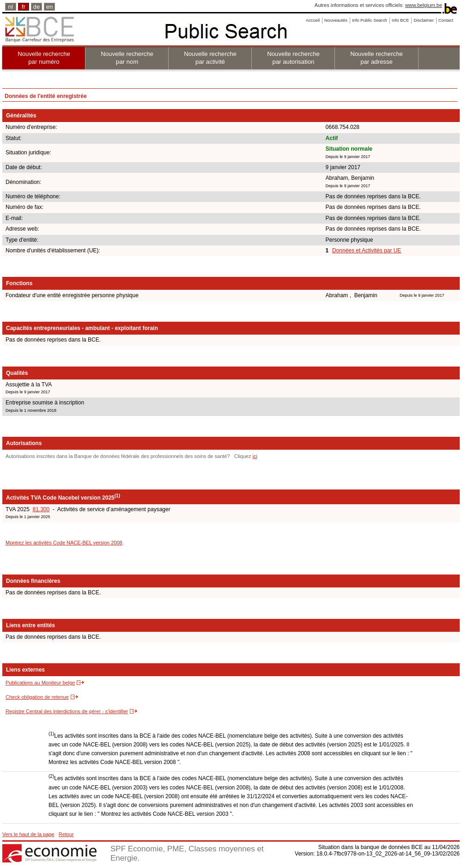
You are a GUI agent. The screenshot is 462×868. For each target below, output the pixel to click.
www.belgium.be (424, 5)
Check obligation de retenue (37, 697)
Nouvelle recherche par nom (127, 58)
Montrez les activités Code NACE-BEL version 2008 (64, 543)
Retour (66, 834)
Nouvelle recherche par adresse (377, 58)
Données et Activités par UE (367, 251)
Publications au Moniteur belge (40, 683)
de (37, 7)
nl (11, 7)
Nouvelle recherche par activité (210, 58)
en (50, 7)
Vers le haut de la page (28, 834)
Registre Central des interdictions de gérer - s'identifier (67, 711)
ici (255, 456)
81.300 (41, 509)
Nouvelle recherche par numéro (44, 58)
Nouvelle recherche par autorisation (293, 58)
